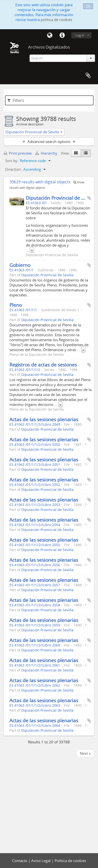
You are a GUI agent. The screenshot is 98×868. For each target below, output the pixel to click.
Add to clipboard (89, 198)
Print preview (18, 153)
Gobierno (20, 265)
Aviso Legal (41, 861)
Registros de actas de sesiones (43, 365)
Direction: (14, 169)
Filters (16, 100)
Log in (80, 35)
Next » (85, 753)
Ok (88, 6)
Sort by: (12, 161)
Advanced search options (49, 141)
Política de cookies (70, 861)
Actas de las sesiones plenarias (44, 419)
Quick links (62, 35)
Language (50, 35)
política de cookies (56, 20)
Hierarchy (47, 153)
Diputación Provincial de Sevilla (61, 198)
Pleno (16, 305)
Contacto (20, 861)
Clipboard (88, 76)
